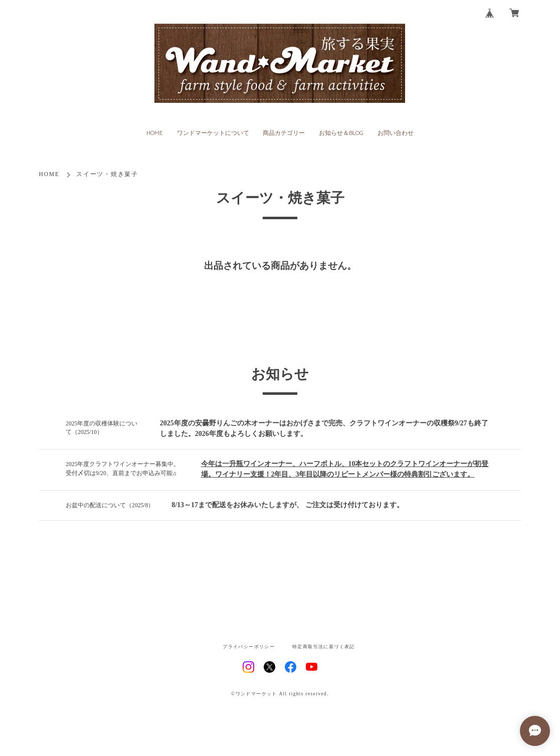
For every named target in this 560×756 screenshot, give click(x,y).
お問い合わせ (396, 133)
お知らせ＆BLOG (341, 133)
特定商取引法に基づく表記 (324, 647)
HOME (155, 133)
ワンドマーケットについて (213, 133)
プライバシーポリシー (249, 647)
